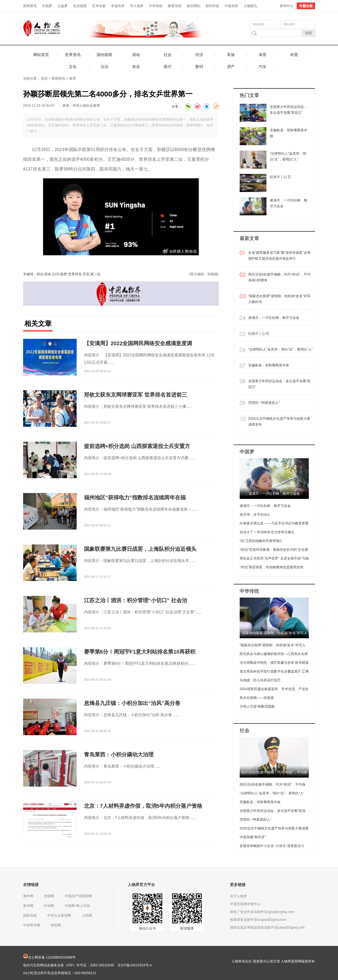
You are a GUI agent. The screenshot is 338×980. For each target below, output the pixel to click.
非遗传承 (118, 6)
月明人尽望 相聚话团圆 (257, 706)
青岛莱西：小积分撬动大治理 (119, 755)
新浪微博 (187, 928)
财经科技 (212, 6)
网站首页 (41, 55)
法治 (104, 67)
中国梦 (47, 6)
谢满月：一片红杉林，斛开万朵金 (274, 318)
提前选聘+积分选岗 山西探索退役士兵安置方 (137, 446)
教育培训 (175, 6)
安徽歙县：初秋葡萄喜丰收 (269, 365)
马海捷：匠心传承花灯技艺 (260, 680)
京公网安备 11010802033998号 (50, 957)
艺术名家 (99, 6)
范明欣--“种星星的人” (264, 403)
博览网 (56, 925)
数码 (199, 67)
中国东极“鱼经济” (253, 837)
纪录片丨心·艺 (259, 333)
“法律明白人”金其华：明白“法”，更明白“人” (281, 349)
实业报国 (80, 6)
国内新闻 (104, 55)
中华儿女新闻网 (59, 915)
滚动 (136, 55)
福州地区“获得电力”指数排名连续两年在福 (135, 498)
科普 (294, 55)
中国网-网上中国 (77, 906)
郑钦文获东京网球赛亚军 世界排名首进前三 (136, 395)
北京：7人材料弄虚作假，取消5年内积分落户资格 (143, 806)
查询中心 (286, 6)
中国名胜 (231, 6)
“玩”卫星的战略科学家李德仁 (261, 541)
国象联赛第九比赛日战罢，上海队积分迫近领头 (140, 549)
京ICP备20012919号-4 (135, 965)
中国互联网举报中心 (245, 904)
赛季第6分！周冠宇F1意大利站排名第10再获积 (140, 652)
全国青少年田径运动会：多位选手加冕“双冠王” (279, 384)
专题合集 (306, 6)
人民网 (87, 915)
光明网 (49, 896)
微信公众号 (147, 928)
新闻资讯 (30, 6)
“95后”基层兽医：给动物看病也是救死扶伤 (272, 567)
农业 (136, 67)
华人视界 (137, 6)
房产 (231, 67)
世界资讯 (73, 55)
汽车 (263, 67)
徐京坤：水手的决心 (255, 514)
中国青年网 (32, 925)
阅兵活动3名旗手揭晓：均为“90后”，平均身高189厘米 (279, 277)
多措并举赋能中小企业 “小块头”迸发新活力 (272, 846)
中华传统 (156, 6)
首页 (44, 78)
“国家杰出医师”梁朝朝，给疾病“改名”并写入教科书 (279, 299)
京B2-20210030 (102, 965)
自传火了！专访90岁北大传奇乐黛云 (267, 532)
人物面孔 (250, 6)
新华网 (28, 906)
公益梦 (63, 6)
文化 (73, 67)
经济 (199, 55)
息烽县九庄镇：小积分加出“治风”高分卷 (132, 703)
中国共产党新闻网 (78, 896)
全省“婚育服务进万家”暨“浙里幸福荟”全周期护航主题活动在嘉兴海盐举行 (279, 256)
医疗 (168, 67)
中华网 (49, 906)
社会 (168, 55)
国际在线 (30, 915)
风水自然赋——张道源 (257, 698)
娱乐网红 (194, 6)
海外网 (28, 896)
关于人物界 (238, 896)
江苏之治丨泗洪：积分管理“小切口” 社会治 (136, 600)
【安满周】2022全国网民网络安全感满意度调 (138, 343)
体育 (263, 55)
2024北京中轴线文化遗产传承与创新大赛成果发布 (279, 421)
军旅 (231, 55)
